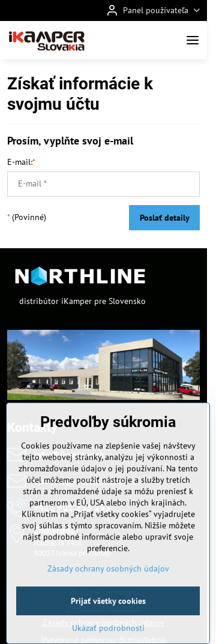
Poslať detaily (165, 218)
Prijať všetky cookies (108, 629)
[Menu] (193, 40)
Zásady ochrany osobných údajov (108, 597)
